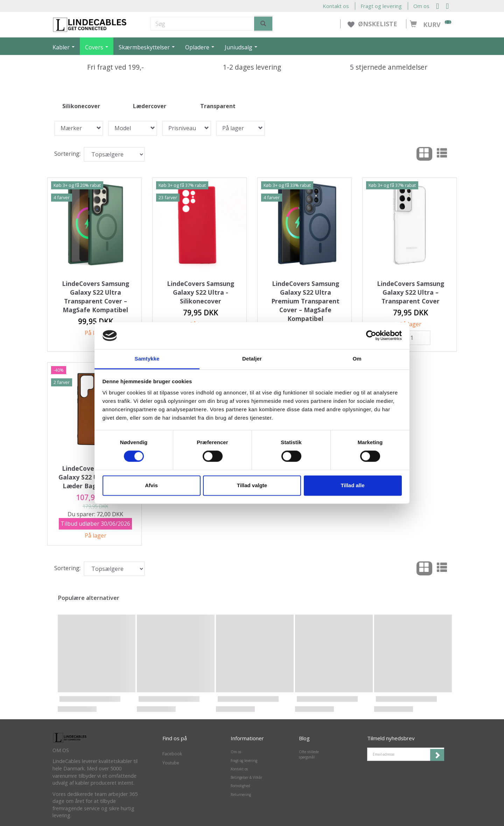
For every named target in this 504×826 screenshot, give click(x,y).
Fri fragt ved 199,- (115, 67)
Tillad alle (352, 485)
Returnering (241, 794)
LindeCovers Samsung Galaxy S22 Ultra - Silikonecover (201, 292)
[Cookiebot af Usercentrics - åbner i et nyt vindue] (371, 336)
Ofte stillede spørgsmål (309, 754)
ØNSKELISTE (373, 24)
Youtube (171, 763)
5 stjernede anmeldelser (389, 67)
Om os (421, 6)
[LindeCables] (90, 24)
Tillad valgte (252, 485)
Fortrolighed (240, 786)
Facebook (172, 754)
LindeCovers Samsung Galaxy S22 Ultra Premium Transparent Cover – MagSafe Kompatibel (305, 301)
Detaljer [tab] (252, 359)
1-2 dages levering (252, 67)
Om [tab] (357, 359)
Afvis (151, 485)
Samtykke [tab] (147, 359)
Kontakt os (336, 6)
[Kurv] (429, 21)
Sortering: (67, 154)
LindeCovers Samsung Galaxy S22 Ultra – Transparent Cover (411, 292)
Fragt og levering (381, 6)
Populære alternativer (89, 598)
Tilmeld (437, 755)
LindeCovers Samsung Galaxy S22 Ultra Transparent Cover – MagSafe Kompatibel (96, 297)
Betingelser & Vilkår (246, 777)
